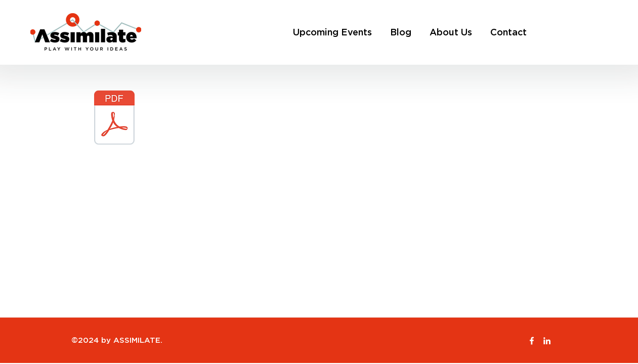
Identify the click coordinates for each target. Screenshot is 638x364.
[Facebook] (532, 341)
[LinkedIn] (547, 341)
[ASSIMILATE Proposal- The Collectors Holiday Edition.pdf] (114, 119)
